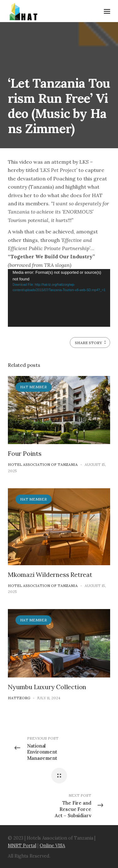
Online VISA (52, 846)
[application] (59, 298)
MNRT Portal (22, 846)
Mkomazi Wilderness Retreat (50, 575)
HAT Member (34, 387)
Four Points (25, 453)
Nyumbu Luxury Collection (47, 687)
